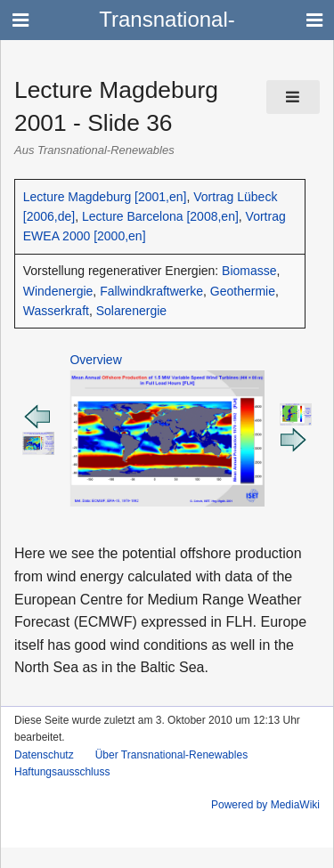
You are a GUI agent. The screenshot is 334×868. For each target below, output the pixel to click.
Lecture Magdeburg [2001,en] (105, 197)
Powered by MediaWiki (265, 805)
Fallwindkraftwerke (151, 291)
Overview (95, 360)
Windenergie (58, 291)
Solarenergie (131, 311)
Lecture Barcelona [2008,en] (160, 216)
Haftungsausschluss (62, 772)
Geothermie (243, 291)
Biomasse (249, 271)
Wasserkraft (56, 311)
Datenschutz (44, 755)
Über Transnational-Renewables (171, 755)
